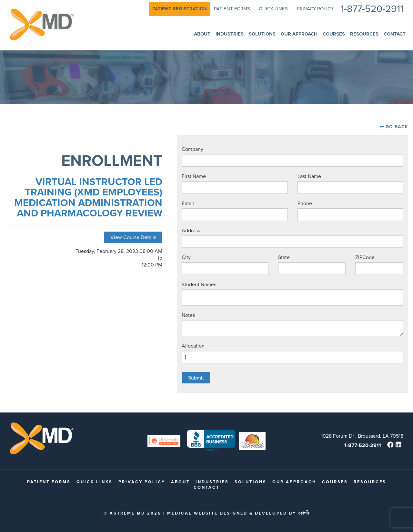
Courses (335, 482)
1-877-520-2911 (363, 445)
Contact (206, 487)
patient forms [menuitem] (232, 9)
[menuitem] (180, 9)
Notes (188, 315)
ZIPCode (365, 257)
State (284, 257)
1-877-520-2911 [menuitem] (372, 9)
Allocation (193, 346)
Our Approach (294, 482)
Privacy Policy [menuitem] (315, 9)
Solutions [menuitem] (262, 34)
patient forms (49, 482)
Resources (370, 482)
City (186, 257)
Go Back (397, 127)
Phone (305, 203)
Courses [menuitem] (334, 34)
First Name (194, 176)
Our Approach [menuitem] (299, 34)
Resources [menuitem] (364, 34)
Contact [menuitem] (395, 34)
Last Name (309, 176)
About (180, 482)
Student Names (199, 284)
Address (191, 230)
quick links (95, 482)
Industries (212, 482)
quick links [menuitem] (273, 9)
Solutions (251, 482)
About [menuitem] (202, 34)
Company (192, 149)
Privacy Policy (142, 482)
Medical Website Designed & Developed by (238, 513)
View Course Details (133, 237)
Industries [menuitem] (230, 34)
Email (188, 203)
